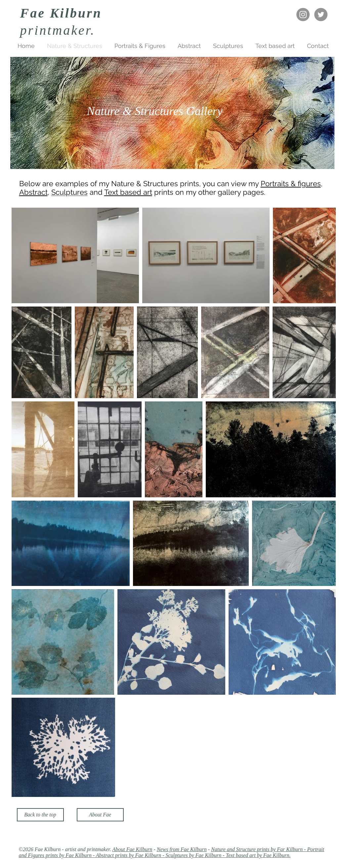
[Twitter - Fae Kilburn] (321, 15)
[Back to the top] (40, 815)
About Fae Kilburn (132, 849)
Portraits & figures (291, 184)
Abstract (33, 192)
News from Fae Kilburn (182, 849)
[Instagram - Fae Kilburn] (303, 15)
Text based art (128, 192)
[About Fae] (100, 815)
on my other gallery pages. (220, 192)
